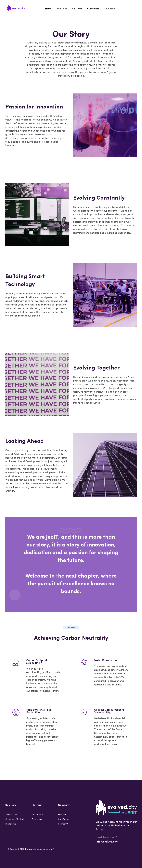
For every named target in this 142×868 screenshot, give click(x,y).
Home (49, 8)
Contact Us (63, 824)
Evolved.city (37, 815)
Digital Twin (11, 824)
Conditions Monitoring (16, 819)
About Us (62, 815)
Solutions (62, 8)
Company (109, 8)
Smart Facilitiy (12, 815)
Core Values (64, 819)
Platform (77, 8)
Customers (93, 8)
